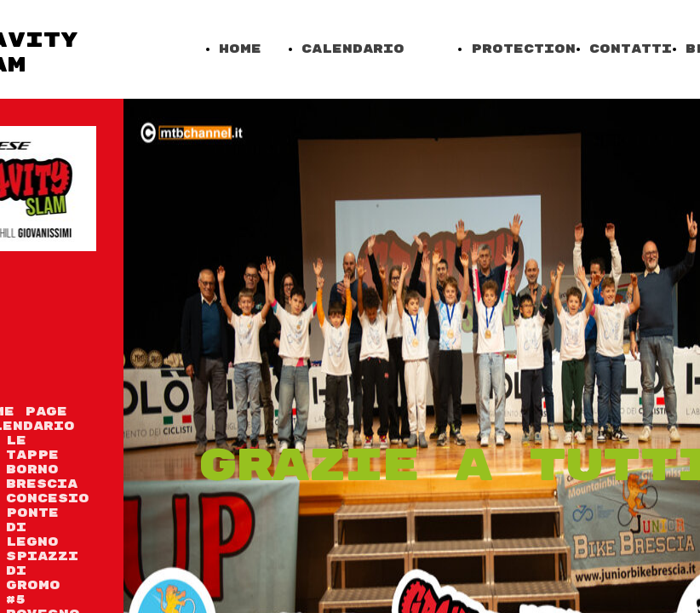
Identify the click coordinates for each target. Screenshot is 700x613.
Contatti (631, 49)
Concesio (48, 498)
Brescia (42, 484)
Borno (32, 470)
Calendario (353, 49)
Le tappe (32, 448)
